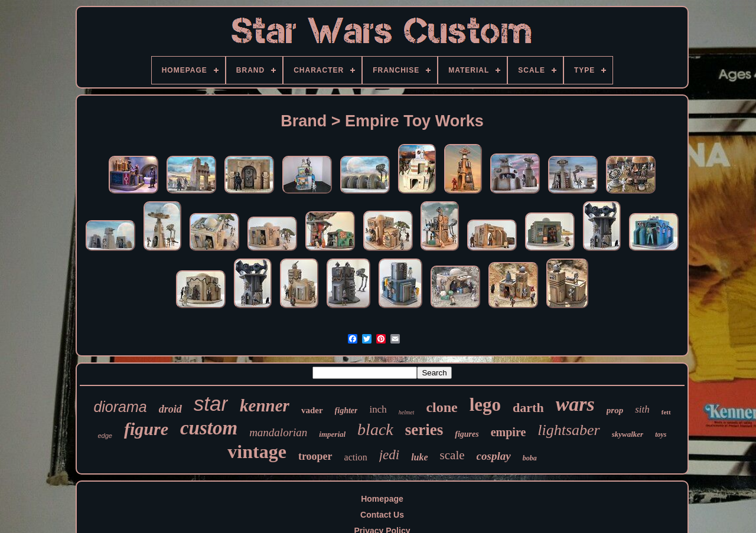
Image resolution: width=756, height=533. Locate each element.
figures (467, 434)
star (211, 403)
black (375, 429)
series (424, 430)
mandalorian (278, 432)
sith (642, 409)
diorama (120, 407)
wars (575, 404)
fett (666, 412)
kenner (265, 406)
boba (530, 458)
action (356, 457)
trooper (315, 456)
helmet (407, 412)
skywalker (628, 434)
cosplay (494, 456)
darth (528, 408)
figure (146, 429)
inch (378, 409)
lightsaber (568, 430)
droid (170, 409)
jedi (390, 455)
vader (312, 410)
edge (105, 436)
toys (661, 434)
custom (209, 428)
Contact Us (382, 515)
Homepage (382, 499)
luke (419, 457)
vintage (257, 452)
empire (509, 432)
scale (452, 455)
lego (485, 405)
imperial (332, 434)
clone (441, 407)
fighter (346, 411)
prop (615, 410)
